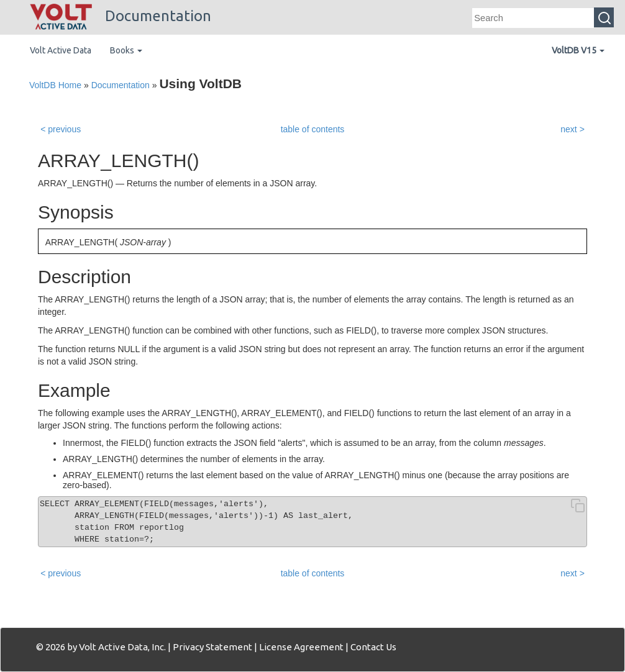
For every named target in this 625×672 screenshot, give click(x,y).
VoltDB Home (55, 85)
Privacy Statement (212, 647)
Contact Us (373, 647)
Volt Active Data (61, 50)
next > (573, 129)
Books (126, 50)
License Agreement (301, 647)
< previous (61, 129)
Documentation (121, 16)
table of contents (313, 129)
